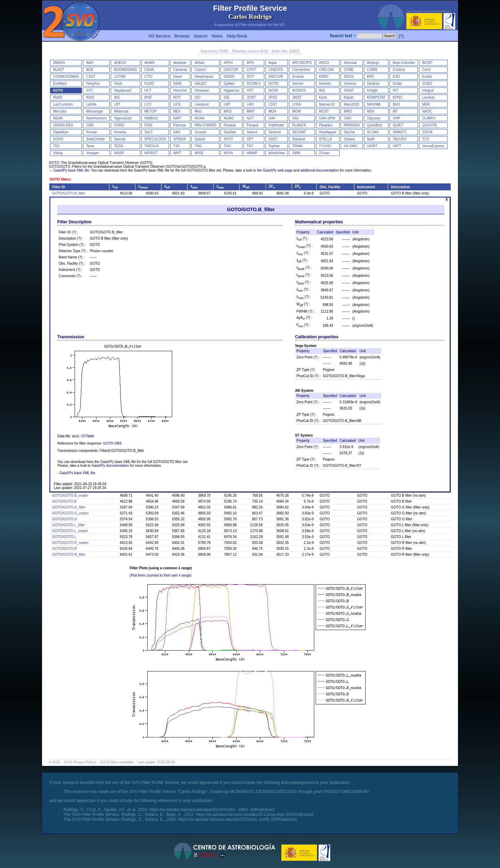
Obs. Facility (330, 187)
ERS (371, 77)
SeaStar (230, 132)
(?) (401, 36)
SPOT (228, 139)
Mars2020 (351, 104)
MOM (296, 111)
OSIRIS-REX (63, 125)
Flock (118, 84)
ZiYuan (324, 153)
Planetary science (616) (250, 51)
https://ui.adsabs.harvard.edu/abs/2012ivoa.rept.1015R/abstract (255, 815)
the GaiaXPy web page (275, 170)
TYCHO (325, 146)
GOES (427, 84)
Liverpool (202, 104)
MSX (371, 111)
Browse (182, 36)
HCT (148, 90)
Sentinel (275, 132)
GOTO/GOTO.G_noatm (70, 513)
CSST (91, 77)
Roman (92, 132)
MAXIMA (374, 104)
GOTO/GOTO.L (64, 537)
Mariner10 (327, 104)
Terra (90, 146)
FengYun (93, 84)
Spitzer (200, 139)
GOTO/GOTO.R (64, 549)
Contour (399, 70)
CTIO (149, 77)
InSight (372, 90)
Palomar (180, 125)
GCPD (273, 84)
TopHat (274, 146)
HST (250, 90)
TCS (426, 139)
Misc (198, 111)
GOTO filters (60, 179)
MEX (177, 111)
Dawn (178, 77)
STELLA (326, 139)
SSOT (273, 139)
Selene (252, 132)
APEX (228, 63)
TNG (198, 146)
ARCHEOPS (302, 63)
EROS (349, 77)
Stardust (298, 139)
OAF (272, 118)
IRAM (57, 97)
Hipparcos (231, 90)
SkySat (349, 132)
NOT (250, 118)
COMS (372, 70)
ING (322, 90)
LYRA (296, 104)
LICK (177, 104)
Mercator (60, 111)
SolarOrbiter (95, 139)
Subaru (349, 139)
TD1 (56, 146)
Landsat (428, 97)
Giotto (397, 84)
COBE (349, 70)
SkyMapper (328, 132)
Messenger (95, 111)
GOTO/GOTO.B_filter (69, 193)
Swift (371, 139)
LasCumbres (63, 104)
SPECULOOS (155, 139)
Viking (58, 153)
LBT (117, 104)
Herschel (180, 90)
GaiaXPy (107, 462)
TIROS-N (152, 146)
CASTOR (231, 70)
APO (250, 63)
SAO (177, 132)
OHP (397, 118)
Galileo (229, 84)
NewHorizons (96, 118)
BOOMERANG (125, 70)
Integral (428, 90)
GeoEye (373, 84)
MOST (324, 111)
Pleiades (326, 125)
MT (395, 111)
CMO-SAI (327, 70)
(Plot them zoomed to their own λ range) (161, 575)
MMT (251, 111)
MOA (272, 111)
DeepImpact (204, 77)
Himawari (202, 90)
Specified (343, 232)
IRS (117, 97)
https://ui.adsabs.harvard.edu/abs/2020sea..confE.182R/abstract (237, 819)
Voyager (93, 153)
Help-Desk (237, 36)
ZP (272, 186)
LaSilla (91, 104)
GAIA (177, 84)
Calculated (325, 232)
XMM (296, 153)
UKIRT (372, 146)
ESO (396, 77)
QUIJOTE (430, 125)
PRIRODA (352, 125)
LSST (273, 104)
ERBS (324, 77)
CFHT (251, 70)
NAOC (427, 111)
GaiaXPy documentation (110, 466)
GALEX (200, 84)
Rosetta (120, 132)
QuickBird (374, 125)
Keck (323, 97)
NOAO (229, 118)
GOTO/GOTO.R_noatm (70, 543)
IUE (227, 97)
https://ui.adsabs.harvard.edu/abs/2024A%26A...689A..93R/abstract (212, 810)
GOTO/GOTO (60, 167)
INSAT (349, 90)
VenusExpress (433, 146)
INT (395, 90)
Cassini (200, 70)
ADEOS (120, 63)
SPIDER (180, 139)
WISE (199, 153)
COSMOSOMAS (66, 77)
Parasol (252, 125)
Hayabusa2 (123, 90)
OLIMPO (429, 118)
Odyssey (374, 118)
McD (396, 104)
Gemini (298, 84)
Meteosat (121, 111)
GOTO (58, 90)
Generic (325, 84)
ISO (197, 97)
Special (120, 139)
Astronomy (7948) (214, 51)
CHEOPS (276, 70)
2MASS (59, 63)
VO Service (159, 36)
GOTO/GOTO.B (64, 501)
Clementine (301, 70)
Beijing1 (373, 63)
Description (401, 187)
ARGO (324, 63)
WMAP (252, 153)
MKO (228, 111)
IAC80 (273, 90)
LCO (148, 104)
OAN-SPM (327, 118)
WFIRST (151, 153)
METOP (151, 111)
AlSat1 (199, 63)
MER (426, 104)
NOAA (199, 118)
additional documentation (320, 170)
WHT (177, 153)
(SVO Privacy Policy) (80, 762)
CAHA (149, 70)
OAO (348, 118)
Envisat (298, 77)
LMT (227, 104)
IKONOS (299, 90)
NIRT (177, 118)
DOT (250, 77)
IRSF (148, 97)
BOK (90, 70)
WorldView (277, 153)
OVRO (119, 125)
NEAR (58, 118)
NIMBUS (151, 118)
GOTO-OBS (112, 443)
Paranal (230, 125)
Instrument (366, 187)
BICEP (427, 63)
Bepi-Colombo (404, 63)
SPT (250, 139)
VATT (397, 146)
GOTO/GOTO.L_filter (68, 525)
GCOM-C (254, 84)
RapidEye (61, 132)
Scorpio (200, 132)
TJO (177, 146)
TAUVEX (399, 139)
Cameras (180, 70)
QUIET (398, 125)
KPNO (398, 97)
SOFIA (427, 132)
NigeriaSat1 (123, 118)
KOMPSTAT (376, 97)
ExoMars (60, 84)
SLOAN (373, 132)
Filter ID (59, 187)
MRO (348, 111)
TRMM (297, 146)
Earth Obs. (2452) (286, 51)
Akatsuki (180, 63)
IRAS (90, 97)
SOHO (58, 139)
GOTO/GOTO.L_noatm (70, 531)
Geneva (350, 84)
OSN (90, 125)
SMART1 (400, 132)
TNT (250, 146)
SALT (149, 132)
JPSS (273, 97)
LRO (250, 104)
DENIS (229, 77)
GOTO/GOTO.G (65, 519)
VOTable (87, 436)
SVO (56, 762)
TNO (227, 146)
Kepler (349, 97)
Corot (426, 70)
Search (201, 36)
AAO (90, 63)
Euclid (427, 77)
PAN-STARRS (205, 125)
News (217, 36)
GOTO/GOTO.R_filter (69, 555)
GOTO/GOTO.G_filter (69, 507)
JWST (297, 97)
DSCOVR (276, 77)
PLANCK (299, 125)
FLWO (149, 84)
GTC (90, 90)
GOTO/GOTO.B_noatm (70, 495)
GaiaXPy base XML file (71, 170)
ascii (75, 436)
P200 (148, 125)
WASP (119, 153)
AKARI (150, 63)
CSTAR (120, 77)
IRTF (177, 97)
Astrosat (350, 63)
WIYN (228, 153)
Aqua (272, 63)
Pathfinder (276, 125)
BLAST (59, 70)
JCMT (251, 97)
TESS (118, 146)
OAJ (295, 118)
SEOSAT (299, 132)
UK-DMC (351, 146)
